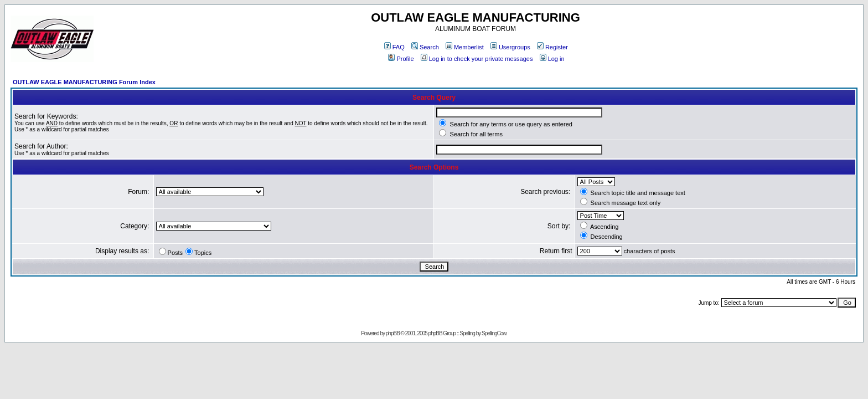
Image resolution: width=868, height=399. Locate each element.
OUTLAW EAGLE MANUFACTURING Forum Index (84, 82)
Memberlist (465, 47)
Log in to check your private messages (477, 59)
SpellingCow (494, 333)
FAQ (394, 47)
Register (552, 47)
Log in (552, 59)
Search (425, 47)
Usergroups (510, 47)
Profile (401, 59)
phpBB (393, 333)
